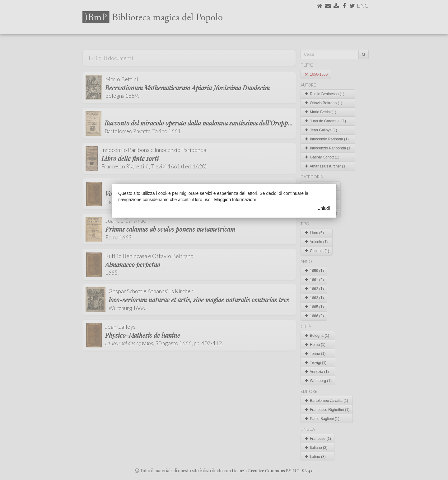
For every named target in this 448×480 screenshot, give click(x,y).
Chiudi (324, 208)
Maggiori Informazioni (235, 200)
